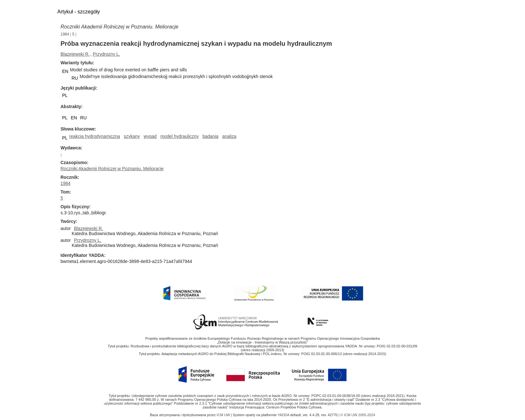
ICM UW (224, 415)
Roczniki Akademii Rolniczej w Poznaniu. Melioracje (119, 27)
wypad (150, 136)
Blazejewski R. (75, 54)
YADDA (284, 415)
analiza (229, 136)
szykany (132, 136)
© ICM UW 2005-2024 (358, 415)
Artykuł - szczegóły (79, 12)
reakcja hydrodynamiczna (95, 136)
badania (210, 136)
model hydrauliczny (180, 136)
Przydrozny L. (107, 54)
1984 (65, 34)
